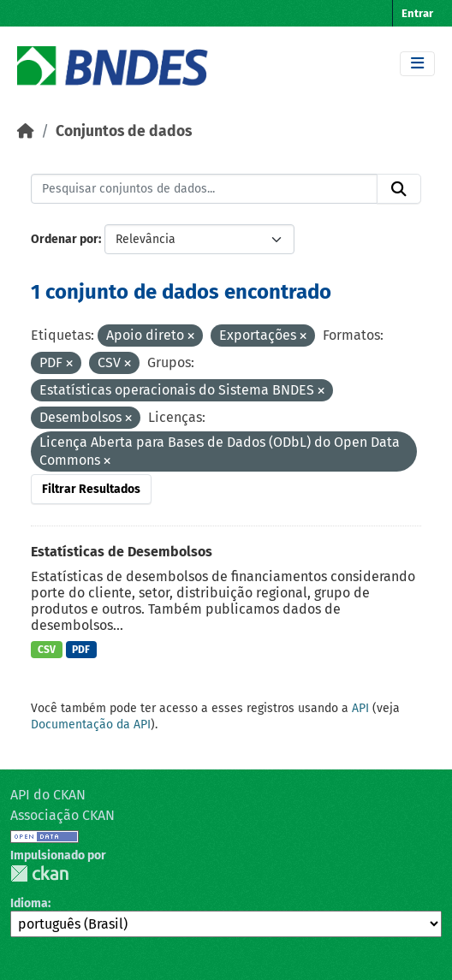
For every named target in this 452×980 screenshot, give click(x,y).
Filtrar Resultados (91, 489)
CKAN (39, 873)
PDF (81, 650)
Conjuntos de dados (124, 131)
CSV (47, 650)
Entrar (417, 13)
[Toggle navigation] (417, 64)
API (360, 708)
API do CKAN (48, 795)
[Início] (26, 131)
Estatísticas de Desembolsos (122, 552)
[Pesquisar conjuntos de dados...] (204, 189)
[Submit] (399, 189)
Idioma (29, 903)
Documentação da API (91, 725)
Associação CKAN (62, 815)
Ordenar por (65, 239)
